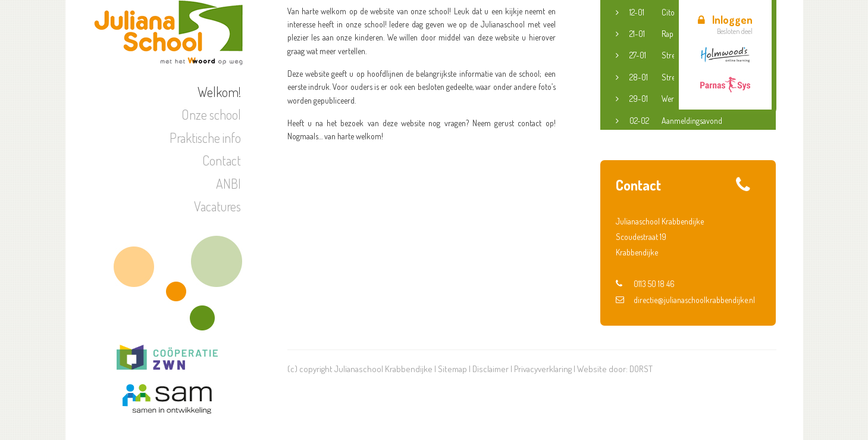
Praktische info (205, 138)
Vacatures (217, 206)
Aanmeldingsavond (676, 121)
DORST (641, 369)
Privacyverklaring (543, 369)
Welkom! (219, 92)
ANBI (228, 183)
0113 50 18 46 (645, 284)
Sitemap (452, 369)
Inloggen (725, 20)
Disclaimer (491, 369)
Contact (222, 160)
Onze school (211, 114)
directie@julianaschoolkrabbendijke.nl (685, 300)
